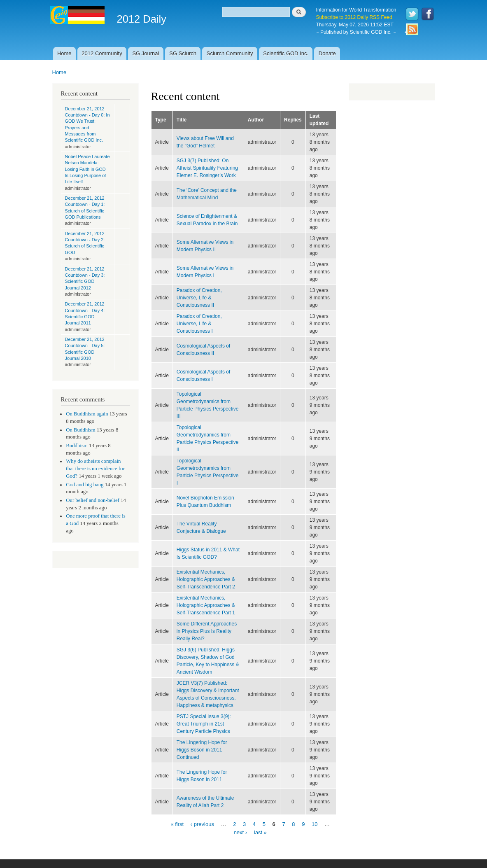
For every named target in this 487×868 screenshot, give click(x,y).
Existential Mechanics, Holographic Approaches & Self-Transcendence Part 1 (206, 605)
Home (64, 53)
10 (315, 824)
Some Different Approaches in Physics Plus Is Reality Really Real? (207, 631)
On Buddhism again (87, 414)
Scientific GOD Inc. (286, 53)
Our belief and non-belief (93, 500)
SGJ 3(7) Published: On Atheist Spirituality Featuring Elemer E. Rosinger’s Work (207, 168)
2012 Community (102, 53)
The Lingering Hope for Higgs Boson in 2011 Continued (202, 750)
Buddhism (77, 446)
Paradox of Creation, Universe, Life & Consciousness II (199, 298)
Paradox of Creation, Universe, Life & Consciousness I (199, 324)
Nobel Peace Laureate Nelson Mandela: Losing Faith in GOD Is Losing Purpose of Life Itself (87, 169)
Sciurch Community (230, 53)
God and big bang (85, 485)
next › (241, 832)
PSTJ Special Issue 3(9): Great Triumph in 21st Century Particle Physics (204, 724)
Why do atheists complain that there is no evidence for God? (95, 469)
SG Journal (146, 53)
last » (260, 832)
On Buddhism (80, 430)
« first (177, 824)
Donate (327, 53)
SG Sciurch (183, 53)
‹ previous (202, 824)
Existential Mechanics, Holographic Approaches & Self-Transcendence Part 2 (206, 579)
